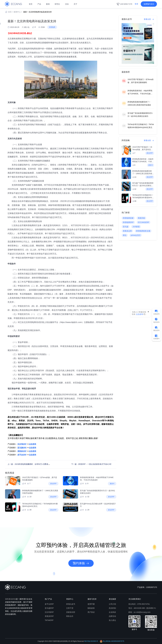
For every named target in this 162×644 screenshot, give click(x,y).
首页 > (11, 12)
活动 (67, 4)
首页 (31, 4)
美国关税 (141, 218)
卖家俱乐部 (71, 612)
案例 (48, 4)
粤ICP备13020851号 (91, 641)
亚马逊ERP (49, 608)
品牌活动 (112, 616)
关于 (75, 4)
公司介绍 (112, 604)
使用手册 (91, 604)
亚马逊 (126, 227)
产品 (39, 4)
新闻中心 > (18, 12)
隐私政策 (91, 608)
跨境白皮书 (71, 604)
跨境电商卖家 (128, 218)
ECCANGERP (144, 222)
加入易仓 (112, 620)
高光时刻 (112, 608)
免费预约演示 (149, 4)
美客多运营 (127, 231)
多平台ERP (49, 604)
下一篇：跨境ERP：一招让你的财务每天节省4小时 (91, 464)
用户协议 (91, 612)
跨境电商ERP (128, 222)
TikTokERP (49, 620)
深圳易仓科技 (11, 599)
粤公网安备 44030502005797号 (112, 641)
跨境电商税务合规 (143, 231)
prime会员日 (136, 235)
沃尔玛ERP (49, 612)
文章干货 (70, 608)
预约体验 (81, 563)
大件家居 (136, 227)
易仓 (125, 235)
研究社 (57, 4)
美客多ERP (49, 616)
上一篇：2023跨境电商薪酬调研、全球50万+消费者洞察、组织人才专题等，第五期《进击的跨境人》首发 (49, 464)
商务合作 (70, 616)
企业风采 (112, 612)
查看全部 (149, 19)
